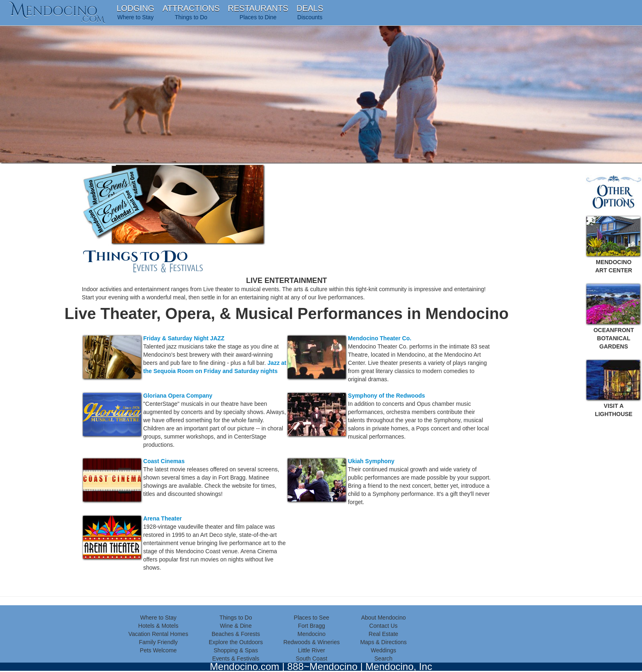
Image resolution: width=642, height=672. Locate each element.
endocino (57, 10)
